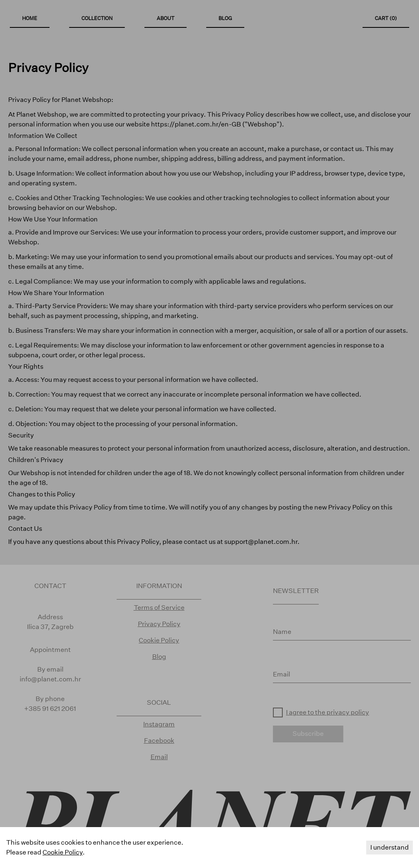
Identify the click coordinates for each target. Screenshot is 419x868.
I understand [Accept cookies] (390, 847)
